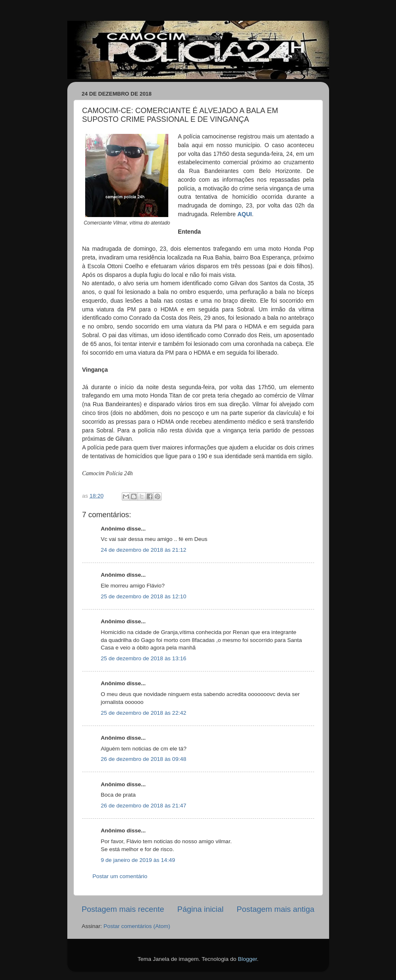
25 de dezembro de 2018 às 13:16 (144, 658)
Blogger (247, 959)
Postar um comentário (120, 876)
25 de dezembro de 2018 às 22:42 (144, 713)
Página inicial (200, 909)
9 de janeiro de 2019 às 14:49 (138, 860)
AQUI (245, 214)
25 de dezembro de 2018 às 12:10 (144, 596)
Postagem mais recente (123, 909)
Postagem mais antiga (276, 909)
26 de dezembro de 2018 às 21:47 (144, 806)
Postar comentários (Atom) (137, 926)
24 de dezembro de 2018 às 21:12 (144, 550)
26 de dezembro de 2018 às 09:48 (144, 759)
